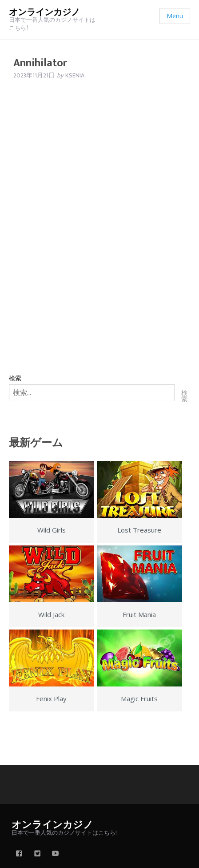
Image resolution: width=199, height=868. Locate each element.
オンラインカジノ (44, 12)
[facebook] (19, 854)
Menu (175, 16)
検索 (15, 378)
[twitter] (37, 854)
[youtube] (56, 854)
